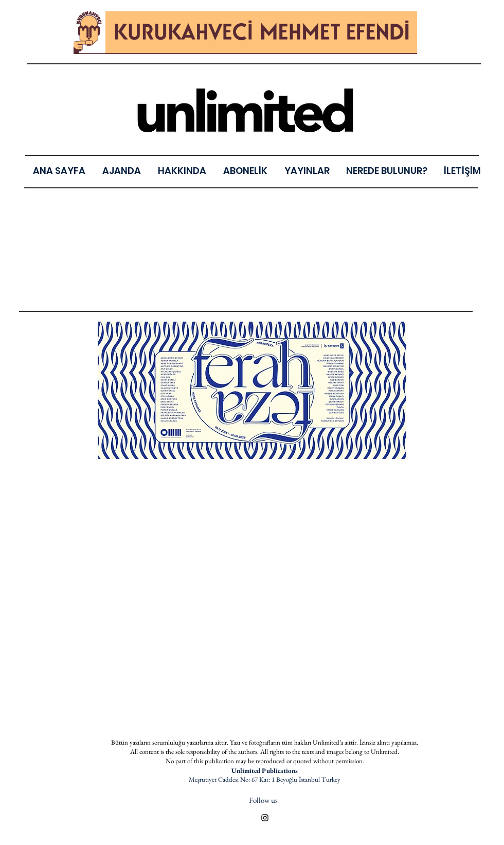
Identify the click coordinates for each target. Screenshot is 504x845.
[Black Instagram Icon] (265, 818)
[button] (307, 171)
